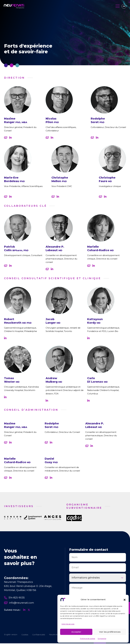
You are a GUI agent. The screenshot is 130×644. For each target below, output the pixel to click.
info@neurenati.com (19, 603)
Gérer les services (68, 624)
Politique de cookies (88, 638)
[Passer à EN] (124, 6)
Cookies (25, 635)
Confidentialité (39, 635)
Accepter (76, 632)
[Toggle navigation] (117, 6)
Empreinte (102, 638)
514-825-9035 (14, 598)
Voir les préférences (110, 632)
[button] (125, 600)
